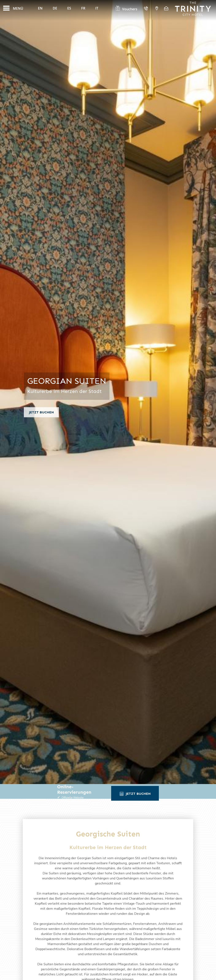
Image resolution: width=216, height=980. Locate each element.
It (97, 8)
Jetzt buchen (41, 412)
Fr (83, 8)
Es (69, 8)
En (40, 8)
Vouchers (126, 9)
